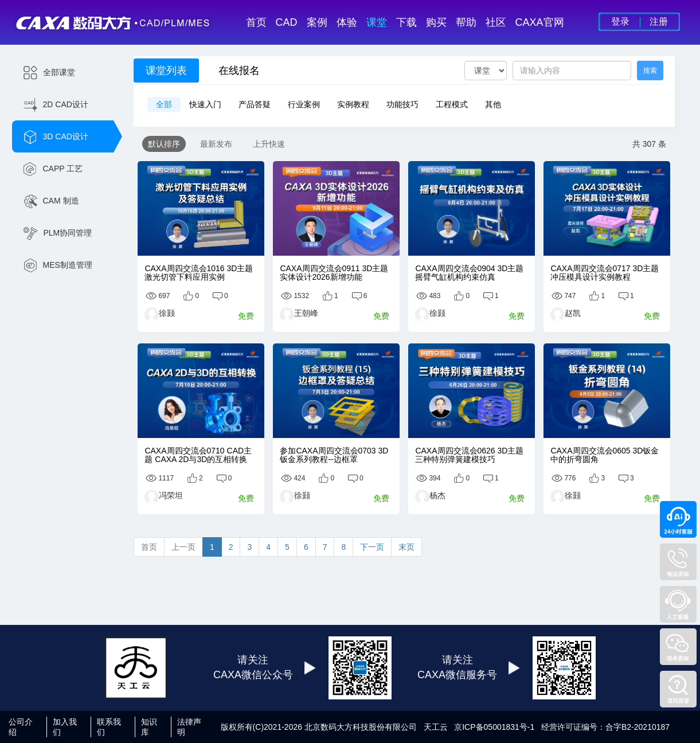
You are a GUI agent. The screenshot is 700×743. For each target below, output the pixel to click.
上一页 (183, 547)
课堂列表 (166, 71)
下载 (406, 22)
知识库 (149, 727)
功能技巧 (402, 104)
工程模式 (452, 104)
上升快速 (269, 144)
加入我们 (65, 727)
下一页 (372, 547)
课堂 (377, 22)
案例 (317, 22)
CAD (287, 22)
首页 (256, 22)
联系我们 (109, 727)
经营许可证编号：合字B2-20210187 (605, 727)
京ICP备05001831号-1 (494, 727)
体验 (347, 22)
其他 (493, 104)
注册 (659, 21)
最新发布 (216, 144)
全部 (164, 104)
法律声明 (189, 727)
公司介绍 (21, 727)
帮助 (466, 22)
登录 (620, 21)
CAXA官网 (540, 22)
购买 (436, 22)
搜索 (650, 71)
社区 (496, 22)
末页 (406, 547)
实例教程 (353, 104)
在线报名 (239, 71)
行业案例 (304, 104)
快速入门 (205, 104)
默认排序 (164, 144)
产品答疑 (255, 104)
